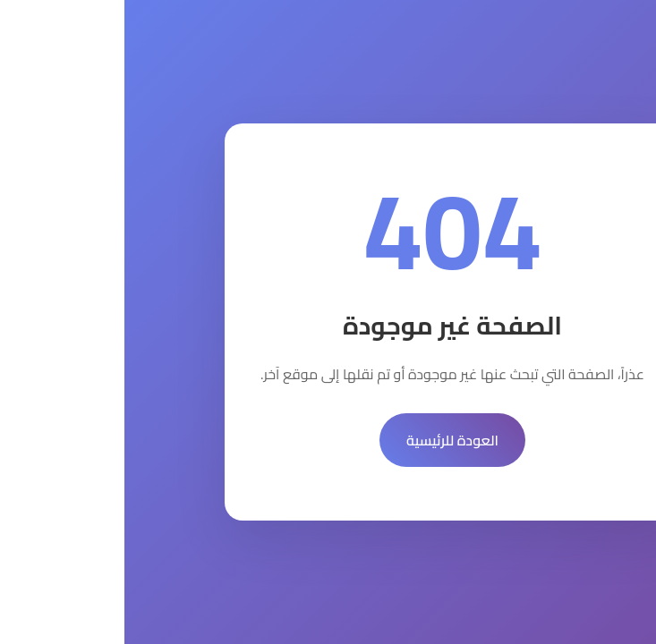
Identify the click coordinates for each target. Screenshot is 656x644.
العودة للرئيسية (328, 440)
